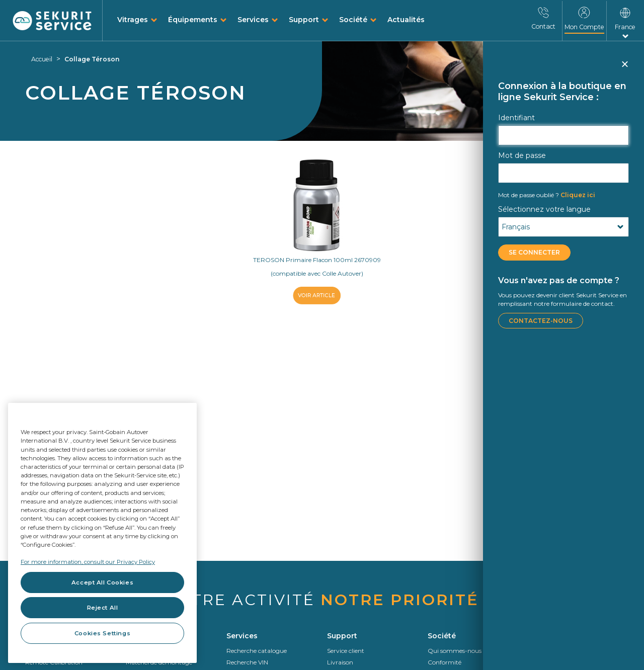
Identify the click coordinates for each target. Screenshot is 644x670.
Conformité (445, 662)
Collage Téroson (92, 59)
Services (253, 20)
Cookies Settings (102, 633)
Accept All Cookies (102, 582)
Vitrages (133, 20)
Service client (346, 651)
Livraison (340, 662)
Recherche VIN (247, 662)
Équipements (193, 20)
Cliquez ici (547, 195)
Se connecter (534, 252)
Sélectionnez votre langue (544, 209)
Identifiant (516, 118)
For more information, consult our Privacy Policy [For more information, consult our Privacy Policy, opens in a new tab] (88, 562)
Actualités (406, 20)
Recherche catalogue (257, 651)
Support (304, 20)
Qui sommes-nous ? (457, 651)
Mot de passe (522, 155)
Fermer (624, 68)
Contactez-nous (541, 321)
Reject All (103, 608)
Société (353, 20)
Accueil (42, 59)
